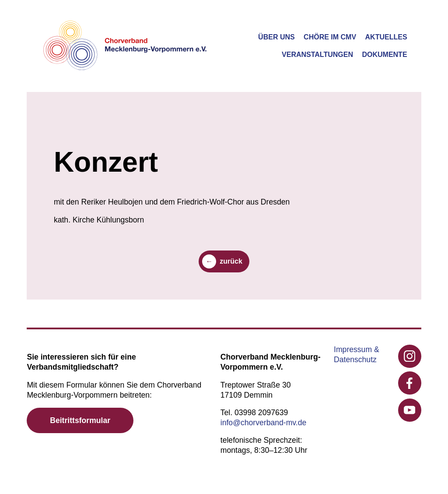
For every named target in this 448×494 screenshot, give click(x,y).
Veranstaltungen (317, 55)
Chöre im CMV (330, 37)
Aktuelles (386, 37)
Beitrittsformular (80, 420)
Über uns (276, 37)
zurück (231, 261)
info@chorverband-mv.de (264, 423)
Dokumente (384, 55)
